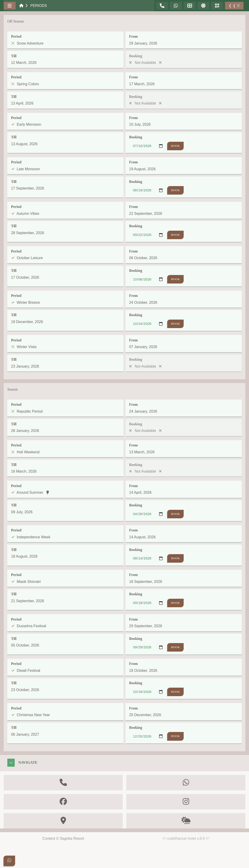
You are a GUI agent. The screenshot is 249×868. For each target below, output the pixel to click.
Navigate (28, 762)
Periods (39, 6)
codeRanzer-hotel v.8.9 (188, 838)
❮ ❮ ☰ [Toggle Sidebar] (234, 6)
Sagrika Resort (72, 838)
